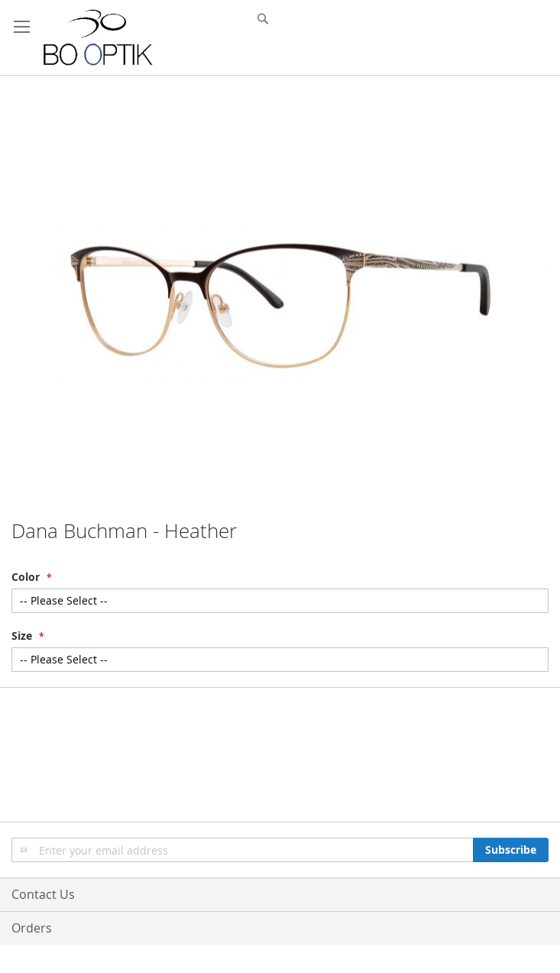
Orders (32, 928)
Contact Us (43, 894)
